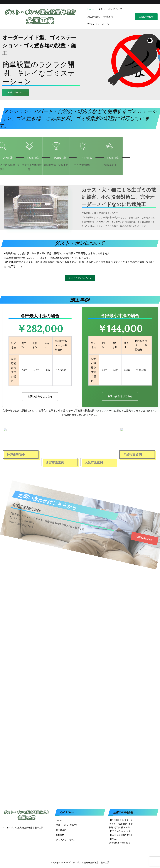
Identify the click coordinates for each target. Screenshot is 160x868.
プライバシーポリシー (100, 24)
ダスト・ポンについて (110, 9)
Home (91, 9)
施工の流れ (93, 17)
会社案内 (108, 17)
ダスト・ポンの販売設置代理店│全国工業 (89, 862)
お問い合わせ (146, 17)
